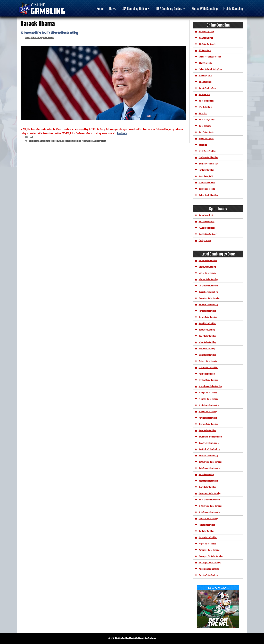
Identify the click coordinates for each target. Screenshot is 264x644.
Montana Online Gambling (208, 418)
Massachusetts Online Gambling (210, 387)
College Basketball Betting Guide (210, 69)
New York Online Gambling (208, 456)
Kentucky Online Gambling (208, 361)
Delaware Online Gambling (208, 305)
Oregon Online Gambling (207, 487)
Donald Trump (45, 141)
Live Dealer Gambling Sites (208, 158)
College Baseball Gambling (208, 195)
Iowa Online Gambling (207, 349)
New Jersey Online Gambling (209, 443)
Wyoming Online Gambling (208, 575)
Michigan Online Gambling (208, 393)
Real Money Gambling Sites (208, 164)
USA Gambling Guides (171, 9)
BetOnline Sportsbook (207, 222)
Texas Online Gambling (207, 525)
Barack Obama (34, 141)
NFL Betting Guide (205, 51)
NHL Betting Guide (205, 82)
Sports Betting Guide (206, 176)
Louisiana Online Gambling (208, 368)
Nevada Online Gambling (207, 431)
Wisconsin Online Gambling (209, 569)
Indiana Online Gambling (207, 342)
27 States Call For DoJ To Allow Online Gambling (49, 33)
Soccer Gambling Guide (207, 183)
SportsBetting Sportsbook (208, 234)
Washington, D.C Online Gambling (211, 556)
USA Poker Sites (204, 95)
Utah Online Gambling (206, 531)
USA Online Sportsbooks (207, 44)
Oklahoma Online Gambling (208, 481)
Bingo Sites (203, 145)
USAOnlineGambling (122, 638)
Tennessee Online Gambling (209, 519)
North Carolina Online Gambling (210, 462)
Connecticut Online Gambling (209, 298)
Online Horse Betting (206, 101)
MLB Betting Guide (205, 76)
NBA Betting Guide (205, 63)
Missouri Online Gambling (208, 412)
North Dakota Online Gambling (209, 468)
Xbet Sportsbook (205, 241)
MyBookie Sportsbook (207, 228)
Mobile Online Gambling (207, 151)
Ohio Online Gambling (206, 475)
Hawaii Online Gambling (207, 324)
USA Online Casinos (206, 38)
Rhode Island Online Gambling (209, 500)
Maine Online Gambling (207, 374)
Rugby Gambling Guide (207, 189)
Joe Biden (65, 141)
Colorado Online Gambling (208, 292)
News (113, 9)
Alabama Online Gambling (208, 261)
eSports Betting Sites (206, 139)
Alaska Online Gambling (207, 267)
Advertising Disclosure (147, 638)
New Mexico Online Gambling (209, 449)
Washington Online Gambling (209, 550)
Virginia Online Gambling (208, 544)
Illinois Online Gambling (207, 336)
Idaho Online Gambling (207, 330)
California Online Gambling (208, 286)
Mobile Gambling (233, 9)
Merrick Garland (75, 141)
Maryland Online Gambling (208, 380)
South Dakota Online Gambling (209, 512)
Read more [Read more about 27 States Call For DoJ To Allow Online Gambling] (122, 133)
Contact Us (134, 638)
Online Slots (203, 114)
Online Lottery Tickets (207, 120)
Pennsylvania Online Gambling (210, 494)
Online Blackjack (205, 126)
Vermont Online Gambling (208, 538)
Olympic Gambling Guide (207, 88)
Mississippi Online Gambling (209, 405)
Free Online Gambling (206, 170)
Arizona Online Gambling (208, 273)
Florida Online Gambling (207, 311)
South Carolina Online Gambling (210, 506)
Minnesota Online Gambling (209, 399)
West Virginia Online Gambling (210, 563)
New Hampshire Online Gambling (210, 437)
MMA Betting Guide (205, 107)
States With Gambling (205, 9)
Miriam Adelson (87, 141)
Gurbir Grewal (56, 141)
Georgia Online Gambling (208, 317)
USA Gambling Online (136, 9)
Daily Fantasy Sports (206, 132)
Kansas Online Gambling (207, 355)
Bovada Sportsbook (206, 215)
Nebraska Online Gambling (208, 424)
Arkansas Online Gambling (208, 280)
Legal (31, 137)
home (100, 9)
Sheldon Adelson (100, 141)
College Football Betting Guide (210, 57)
